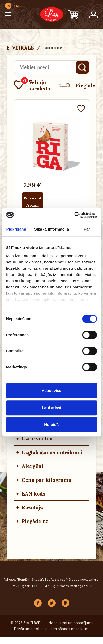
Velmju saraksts (32, 85)
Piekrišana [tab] (16, 229)
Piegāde (77, 85)
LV (8, 6)
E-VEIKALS (20, 48)
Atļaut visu (51, 391)
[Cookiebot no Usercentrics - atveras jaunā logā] (74, 215)
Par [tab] (87, 229)
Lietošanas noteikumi (70, 629)
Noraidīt (51, 425)
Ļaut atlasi (51, 408)
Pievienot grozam (33, 202)
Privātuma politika (31, 629)
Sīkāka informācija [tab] (52, 229)
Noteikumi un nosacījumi (70, 623)
